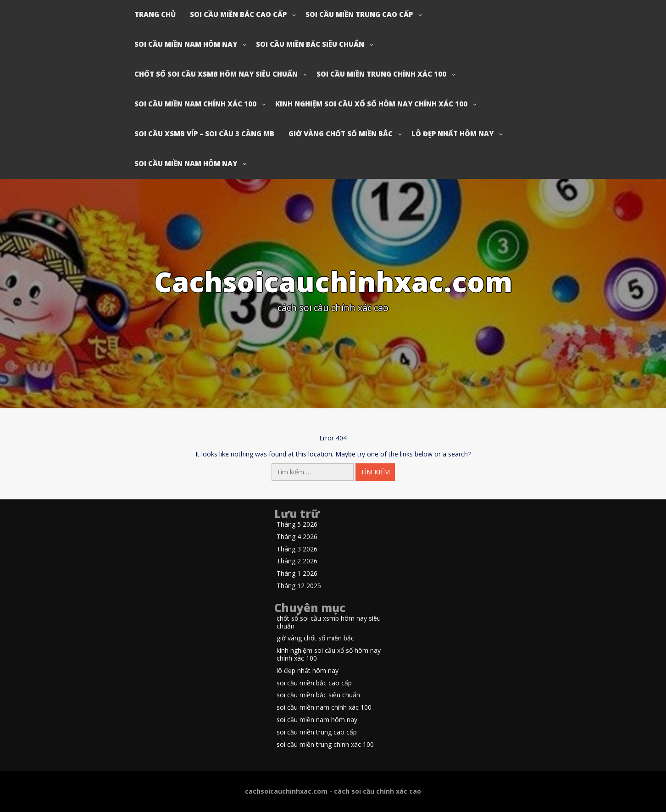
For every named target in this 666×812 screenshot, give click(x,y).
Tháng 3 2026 (297, 549)
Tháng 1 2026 (297, 574)
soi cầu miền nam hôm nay (186, 44)
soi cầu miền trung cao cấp (359, 14)
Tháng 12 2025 (299, 586)
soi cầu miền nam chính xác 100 (195, 104)
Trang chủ (155, 14)
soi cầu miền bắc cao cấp (238, 14)
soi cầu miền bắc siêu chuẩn (310, 44)
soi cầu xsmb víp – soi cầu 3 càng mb (204, 133)
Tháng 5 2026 (297, 525)
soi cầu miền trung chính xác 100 (381, 74)
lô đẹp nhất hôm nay (452, 133)
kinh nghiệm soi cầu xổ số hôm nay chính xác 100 (371, 104)
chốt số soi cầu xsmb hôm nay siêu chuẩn (216, 74)
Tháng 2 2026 (297, 561)
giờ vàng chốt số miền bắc (341, 133)
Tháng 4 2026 (297, 537)
